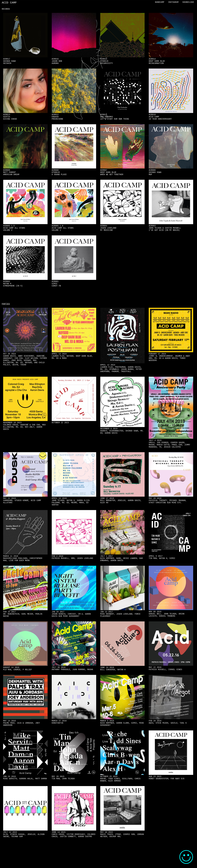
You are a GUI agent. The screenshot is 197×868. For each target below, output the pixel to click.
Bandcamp (160, 2)
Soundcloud (188, 2)
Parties (6, 314)
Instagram (173, 2)
